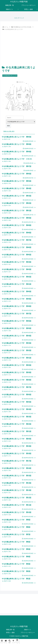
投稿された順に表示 (9, 131)
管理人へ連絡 (10, 632)
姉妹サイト (28, 630)
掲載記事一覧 (10, 630)
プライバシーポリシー (28, 632)
